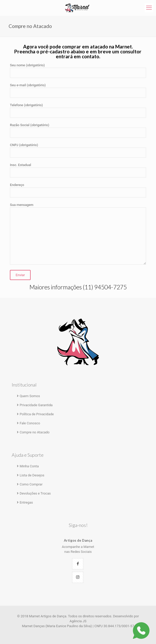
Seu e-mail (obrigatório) (78, 91)
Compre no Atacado (35, 432)
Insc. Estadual (78, 170)
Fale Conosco (30, 423)
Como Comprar (31, 484)
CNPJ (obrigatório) (78, 150)
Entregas (26, 502)
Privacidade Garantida (36, 405)
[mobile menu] (149, 8)
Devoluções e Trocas (35, 493)
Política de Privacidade (37, 414)
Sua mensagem (78, 234)
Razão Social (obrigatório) (78, 130)
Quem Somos (30, 396)
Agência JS (78, 621)
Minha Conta (29, 466)
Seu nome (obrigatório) (78, 71)
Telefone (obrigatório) (78, 110)
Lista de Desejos (32, 475)
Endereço (78, 190)
